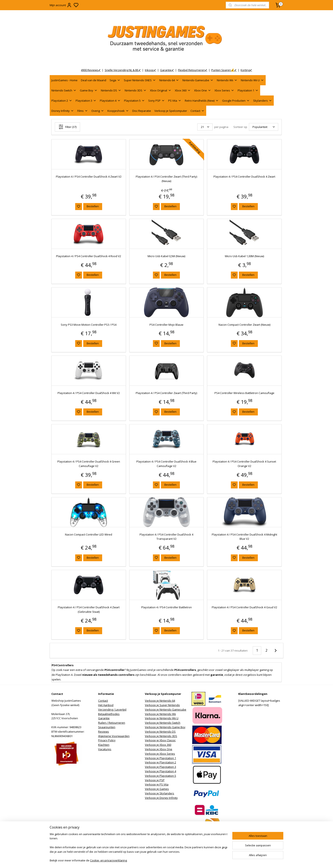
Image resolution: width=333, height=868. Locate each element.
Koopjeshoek (118, 111)
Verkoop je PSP (155, 780)
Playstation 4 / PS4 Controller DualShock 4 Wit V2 (89, 393)
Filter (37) (67, 127)
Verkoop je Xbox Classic (160, 740)
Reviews (104, 732)
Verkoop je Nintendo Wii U (162, 718)
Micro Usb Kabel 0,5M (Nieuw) (166, 256)
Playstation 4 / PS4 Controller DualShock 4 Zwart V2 (89, 177)
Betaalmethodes (109, 714)
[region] (138, 848)
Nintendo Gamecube (198, 80)
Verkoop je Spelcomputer (171, 111)
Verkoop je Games (157, 789)
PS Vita (175, 101)
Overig (98, 111)
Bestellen (93, 206)
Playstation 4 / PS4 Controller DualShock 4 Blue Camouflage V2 (166, 464)
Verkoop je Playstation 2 (160, 762)
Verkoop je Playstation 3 (160, 767)
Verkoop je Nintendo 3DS (161, 736)
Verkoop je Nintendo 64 (160, 701)
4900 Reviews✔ (91, 70)
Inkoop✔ (150, 70)
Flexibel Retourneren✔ (193, 70)
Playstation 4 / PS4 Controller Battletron (166, 607)
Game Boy (89, 90)
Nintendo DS (111, 90)
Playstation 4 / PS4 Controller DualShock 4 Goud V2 (244, 607)
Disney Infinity (63, 111)
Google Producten (236, 101)
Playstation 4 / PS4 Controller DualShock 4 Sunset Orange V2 (244, 464)
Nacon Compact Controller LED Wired (89, 534)
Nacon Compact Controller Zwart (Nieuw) (244, 325)
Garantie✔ (167, 70)
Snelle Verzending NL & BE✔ (123, 70)
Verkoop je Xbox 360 (158, 745)
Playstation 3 (86, 101)
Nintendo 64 (169, 80)
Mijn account (61, 5)
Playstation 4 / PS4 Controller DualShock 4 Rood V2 (89, 256)
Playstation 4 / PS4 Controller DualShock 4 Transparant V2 (166, 537)
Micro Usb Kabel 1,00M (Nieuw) (244, 256)
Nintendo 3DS (136, 90)
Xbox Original (161, 90)
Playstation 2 (62, 101)
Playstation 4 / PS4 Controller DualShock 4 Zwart (244, 177)
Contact (198, 111)
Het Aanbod (106, 705)
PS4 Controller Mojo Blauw (166, 325)
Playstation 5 (134, 101)
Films (83, 111)
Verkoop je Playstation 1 (160, 758)
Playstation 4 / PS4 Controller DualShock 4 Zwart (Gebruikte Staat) (89, 609)
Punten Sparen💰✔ (224, 70)
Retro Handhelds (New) (202, 101)
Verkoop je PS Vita (157, 784)
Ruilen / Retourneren (112, 723)
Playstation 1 (248, 90)
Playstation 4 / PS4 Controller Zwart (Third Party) (166, 393)
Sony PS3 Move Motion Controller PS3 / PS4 (89, 325)
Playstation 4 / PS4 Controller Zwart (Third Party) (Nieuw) (166, 179)
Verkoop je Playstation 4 (160, 771)
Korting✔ (246, 70)
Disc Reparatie (142, 111)
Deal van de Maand (94, 80)
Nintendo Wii (227, 80)
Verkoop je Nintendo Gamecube (166, 710)
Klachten (104, 745)
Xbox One (203, 90)
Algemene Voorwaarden (114, 736)
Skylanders (263, 101)
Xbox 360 (183, 90)
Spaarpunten (107, 727)
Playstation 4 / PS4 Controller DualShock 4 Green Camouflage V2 (89, 464)
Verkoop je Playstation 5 (160, 776)
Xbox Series (224, 90)
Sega (115, 80)
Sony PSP (157, 101)
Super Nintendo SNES (140, 80)
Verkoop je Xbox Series (160, 754)
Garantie (104, 718)
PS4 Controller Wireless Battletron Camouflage (244, 393)
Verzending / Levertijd (112, 710)
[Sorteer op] (264, 127)
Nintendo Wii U (252, 80)
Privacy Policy (107, 740)
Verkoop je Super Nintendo (162, 705)
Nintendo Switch (64, 90)
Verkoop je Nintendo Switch (163, 723)
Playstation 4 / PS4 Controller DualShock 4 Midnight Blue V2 (244, 537)
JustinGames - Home (64, 80)
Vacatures (105, 749)
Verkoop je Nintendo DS (160, 732)
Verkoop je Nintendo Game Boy (165, 727)
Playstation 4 (110, 101)
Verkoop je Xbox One (159, 749)
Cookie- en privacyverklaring (108, 861)
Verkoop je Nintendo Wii (160, 714)
